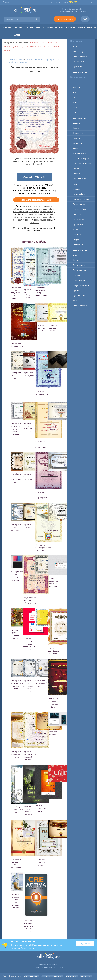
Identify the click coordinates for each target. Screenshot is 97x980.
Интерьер (77, 143)
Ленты (76, 169)
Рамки (50, 27)
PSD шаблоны (31, 976)
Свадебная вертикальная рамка (17, 810)
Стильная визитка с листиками (53, 732)
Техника (77, 275)
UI (74, 97)
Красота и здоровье (82, 158)
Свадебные (78, 245)
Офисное (77, 214)
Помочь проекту (65, 19)
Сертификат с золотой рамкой (53, 328)
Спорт (76, 255)
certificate (34, 212)
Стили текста (79, 265)
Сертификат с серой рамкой (53, 426)
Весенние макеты (38, 42)
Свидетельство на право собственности (29, 600)
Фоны (76, 301)
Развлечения (79, 280)
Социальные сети (81, 72)
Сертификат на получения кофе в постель (16, 293)
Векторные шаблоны (51, 976)
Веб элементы (79, 118)
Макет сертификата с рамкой (53, 651)
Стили (76, 260)
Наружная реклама (81, 199)
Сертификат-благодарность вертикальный (42, 394)
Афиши (81, 27)
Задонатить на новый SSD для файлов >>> (36, 200)
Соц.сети (29, 27)
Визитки (40, 27)
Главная (6, 2)
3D (74, 82)
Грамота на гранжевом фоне (40, 862)
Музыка (76, 189)
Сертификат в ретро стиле (16, 376)
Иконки (76, 138)
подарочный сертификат (43, 209)
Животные (78, 133)
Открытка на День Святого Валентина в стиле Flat (53, 791)
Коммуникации (80, 153)
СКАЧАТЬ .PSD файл (34, 177)
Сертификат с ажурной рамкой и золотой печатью (16, 429)
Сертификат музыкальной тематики (41, 683)
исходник (26, 209)
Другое (76, 128)
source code (46, 212)
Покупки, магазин (81, 285)
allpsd (50, 228)
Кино (75, 148)
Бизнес (76, 113)
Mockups (59, 27)
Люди (75, 184)
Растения (77, 235)
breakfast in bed (21, 212)
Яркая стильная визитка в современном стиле (29, 644)
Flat (74, 92)
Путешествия (79, 295)
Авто (75, 103)
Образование (79, 204)
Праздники (78, 67)
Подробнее (85, 944)
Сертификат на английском (41, 444)
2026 (75, 46)
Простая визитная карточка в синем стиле (28, 926)
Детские (76, 123)
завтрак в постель (31, 206)
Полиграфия (79, 62)
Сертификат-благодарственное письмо (43, 548)
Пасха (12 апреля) (34, 46)
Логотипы (70, 27)
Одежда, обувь (80, 209)
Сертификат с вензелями (53, 527)
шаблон (16, 209)
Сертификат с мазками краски (41, 328)
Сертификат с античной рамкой (41, 580)
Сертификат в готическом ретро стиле (28, 686)
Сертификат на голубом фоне (53, 477)
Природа (77, 290)
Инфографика (79, 194)
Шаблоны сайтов (81, 57)
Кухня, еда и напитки (83, 163)
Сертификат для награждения (41, 495)
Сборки (76, 240)
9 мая (47, 46)
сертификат (46, 206)
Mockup (76, 87)
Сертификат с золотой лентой (16, 754)
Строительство (80, 270)
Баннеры (77, 108)
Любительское (16, 59)
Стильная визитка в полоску (53, 374)
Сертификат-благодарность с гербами (29, 477)
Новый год (78, 52)
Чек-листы (85, 976)
